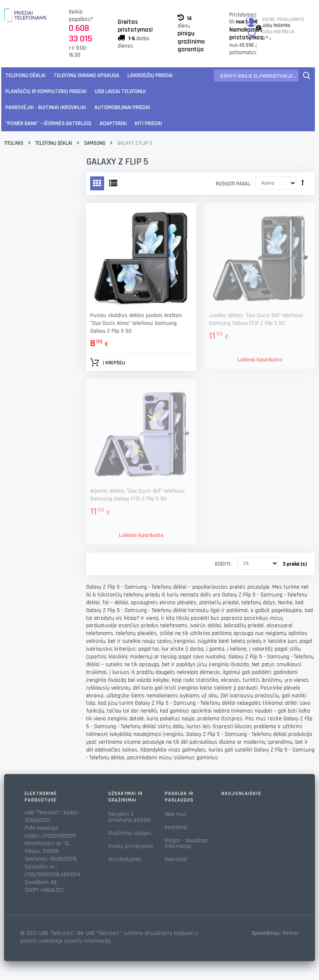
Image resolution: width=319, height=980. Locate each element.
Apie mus (176, 814)
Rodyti (222, 564)
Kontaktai (176, 827)
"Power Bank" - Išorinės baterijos (48, 123)
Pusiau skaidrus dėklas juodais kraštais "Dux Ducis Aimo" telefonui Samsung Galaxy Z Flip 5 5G (136, 323)
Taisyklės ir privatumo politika (129, 817)
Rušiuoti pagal (233, 184)
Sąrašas (113, 183)
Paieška (307, 75)
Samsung (95, 143)
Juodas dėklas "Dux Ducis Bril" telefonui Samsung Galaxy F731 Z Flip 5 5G (256, 319)
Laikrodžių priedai (150, 75)
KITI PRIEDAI (148, 123)
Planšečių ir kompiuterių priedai (46, 91)
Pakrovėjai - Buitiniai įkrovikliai (46, 107)
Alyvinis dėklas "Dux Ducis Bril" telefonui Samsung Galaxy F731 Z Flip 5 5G (137, 495)
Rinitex (291, 933)
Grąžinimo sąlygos (130, 833)
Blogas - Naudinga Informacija (186, 843)
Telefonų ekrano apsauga (87, 75)
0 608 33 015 (81, 34)
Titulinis (14, 143)
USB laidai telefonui (120, 91)
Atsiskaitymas (125, 859)
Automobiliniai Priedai (122, 107)
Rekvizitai (176, 859)
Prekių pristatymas (131, 846)
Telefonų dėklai (25, 75)
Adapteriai (113, 123)
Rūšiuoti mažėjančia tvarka (303, 183)
